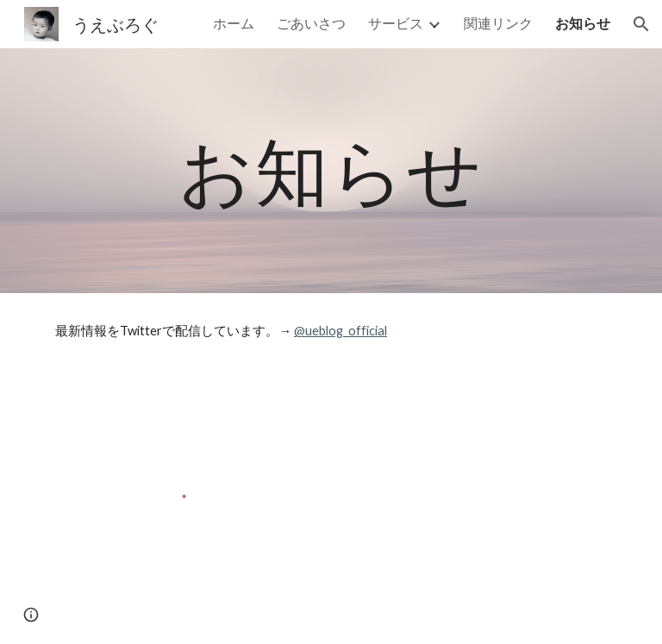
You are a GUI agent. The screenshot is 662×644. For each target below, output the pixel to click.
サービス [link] (396, 23)
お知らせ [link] (583, 23)
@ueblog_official (340, 331)
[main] (331, 170)
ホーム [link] (234, 23)
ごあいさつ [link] (311, 23)
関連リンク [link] (498, 23)
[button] (641, 24)
